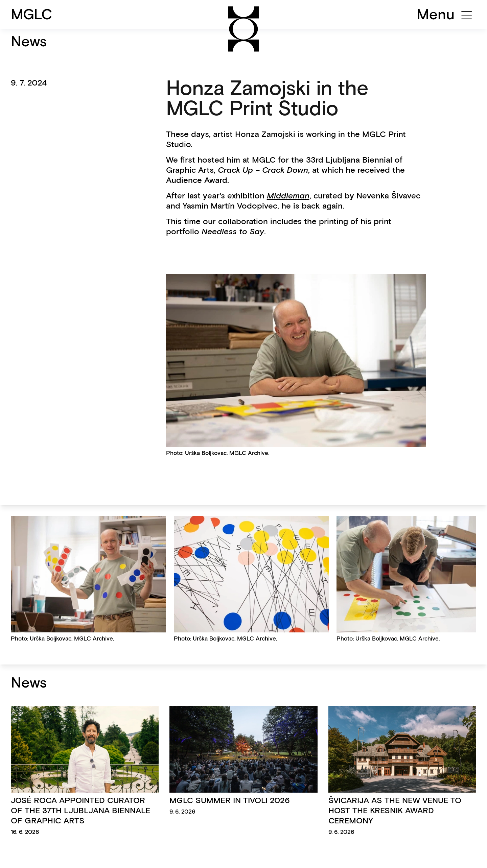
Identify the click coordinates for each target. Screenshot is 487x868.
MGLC (32, 14)
